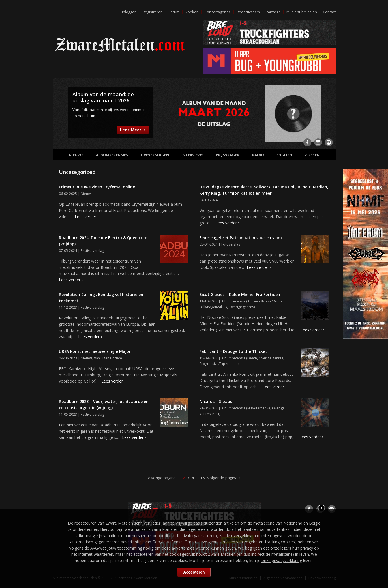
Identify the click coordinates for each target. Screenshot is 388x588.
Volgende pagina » (224, 478)
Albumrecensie (233, 301)
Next (328, 113)
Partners (273, 12)
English (284, 155)
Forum (172, 12)
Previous (60, 113)
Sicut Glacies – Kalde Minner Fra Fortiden (240, 294)
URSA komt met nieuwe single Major (95, 351)
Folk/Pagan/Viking (214, 307)
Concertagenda (216, 12)
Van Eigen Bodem (108, 358)
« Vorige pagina (162, 478)
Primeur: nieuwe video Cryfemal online (97, 187)
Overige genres (242, 307)
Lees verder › (87, 217)
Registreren (151, 12)
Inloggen (128, 12)
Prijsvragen (228, 155)
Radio (258, 155)
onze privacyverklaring (282, 560)
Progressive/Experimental (220, 364)
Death (252, 358)
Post (216, 414)
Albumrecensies (112, 155)
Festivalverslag (92, 251)
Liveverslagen (155, 155)
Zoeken (190, 12)
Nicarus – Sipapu (216, 401)
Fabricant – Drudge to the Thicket (233, 351)
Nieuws (76, 155)
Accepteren (194, 572)
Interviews (192, 155)
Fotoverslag (231, 244)
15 (203, 478)
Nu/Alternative (259, 408)
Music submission (301, 12)
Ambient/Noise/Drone (265, 301)
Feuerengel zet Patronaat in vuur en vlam (241, 238)
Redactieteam (247, 12)
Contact (329, 12)
